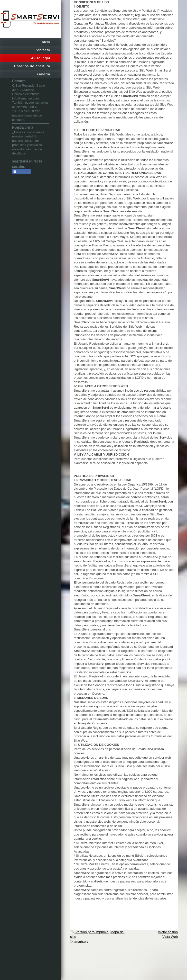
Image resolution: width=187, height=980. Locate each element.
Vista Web (170, 937)
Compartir (22, 172)
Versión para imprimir (89, 932)
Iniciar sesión (168, 932)
